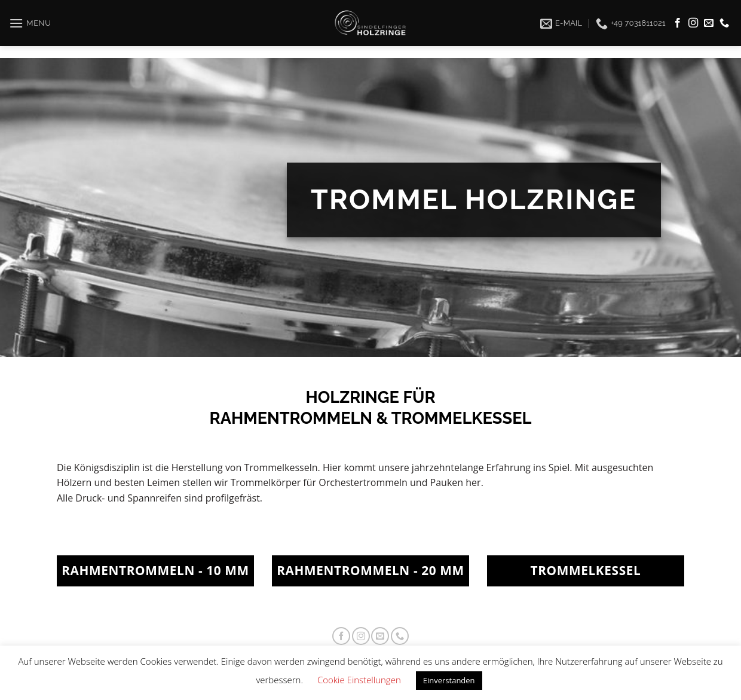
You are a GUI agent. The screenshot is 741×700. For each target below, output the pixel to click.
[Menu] (30, 17)
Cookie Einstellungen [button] (359, 680)
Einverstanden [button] (449, 680)
